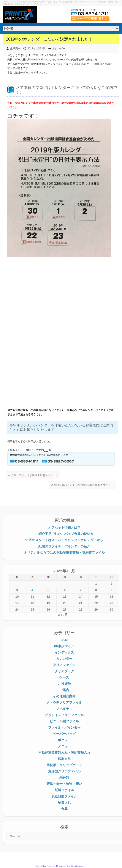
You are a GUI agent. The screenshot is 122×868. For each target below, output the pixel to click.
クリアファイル (64, 665)
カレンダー (59, 49)
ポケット (64, 740)
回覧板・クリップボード (64, 765)
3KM (64, 640)
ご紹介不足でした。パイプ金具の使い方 (64, 534)
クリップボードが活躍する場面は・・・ (33, 475)
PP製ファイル (64, 646)
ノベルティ (64, 709)
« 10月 (63, 615)
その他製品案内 (64, 696)
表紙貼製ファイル (64, 796)
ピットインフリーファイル (64, 715)
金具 (64, 809)
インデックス (64, 652)
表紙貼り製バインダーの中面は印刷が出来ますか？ (83, 485)
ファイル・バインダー (64, 727)
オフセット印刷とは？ (64, 527)
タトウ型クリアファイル (64, 702)
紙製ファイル (64, 790)
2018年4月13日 (36, 49)
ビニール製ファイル (64, 721)
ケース (64, 677)
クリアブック (64, 671)
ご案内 (64, 690)
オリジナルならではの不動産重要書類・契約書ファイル (64, 552)
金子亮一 (15, 49)
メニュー (64, 746)
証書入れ (64, 803)
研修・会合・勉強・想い (64, 784)
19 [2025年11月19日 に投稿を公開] (48, 603)
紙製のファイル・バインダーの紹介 (64, 546)
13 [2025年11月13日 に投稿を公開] (65, 596)
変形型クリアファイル (64, 771)
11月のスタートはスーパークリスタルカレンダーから (64, 540)
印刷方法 (64, 759)
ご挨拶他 (64, 684)
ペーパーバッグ (64, 734)
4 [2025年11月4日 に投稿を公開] (32, 590)
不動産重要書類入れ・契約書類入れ (64, 752)
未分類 (64, 777)
